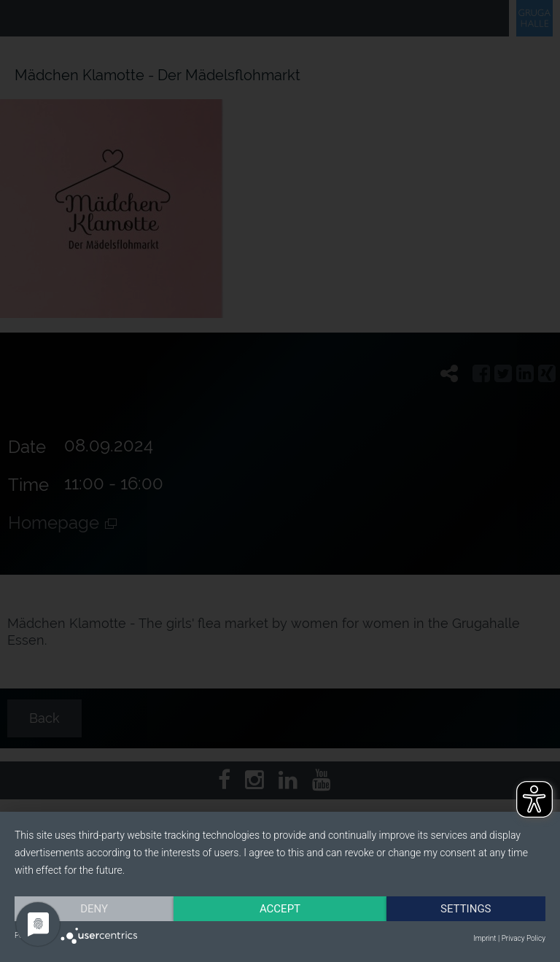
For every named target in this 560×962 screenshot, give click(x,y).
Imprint (485, 938)
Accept (280, 909)
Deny (94, 909)
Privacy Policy (524, 938)
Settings (466, 909)
